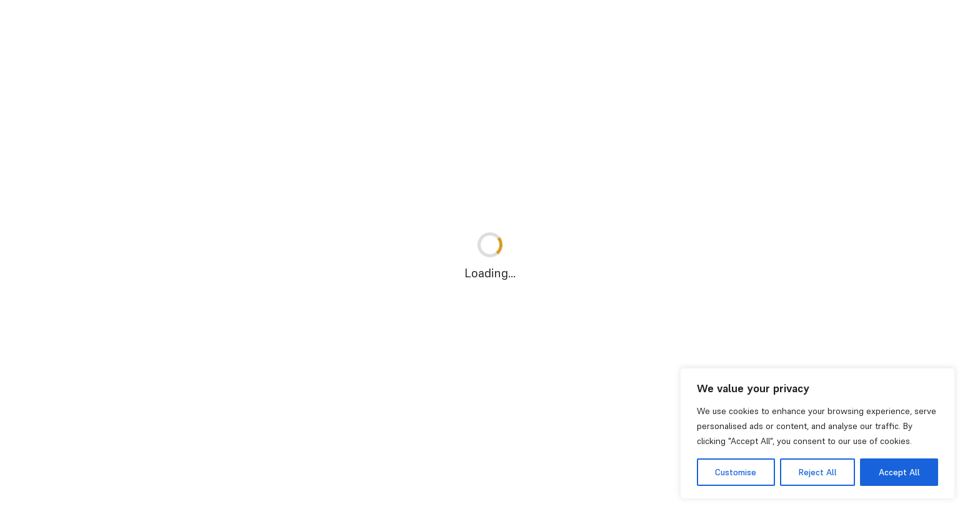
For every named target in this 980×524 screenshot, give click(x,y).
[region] (817, 433)
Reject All (817, 472)
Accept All (899, 472)
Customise (736, 472)
